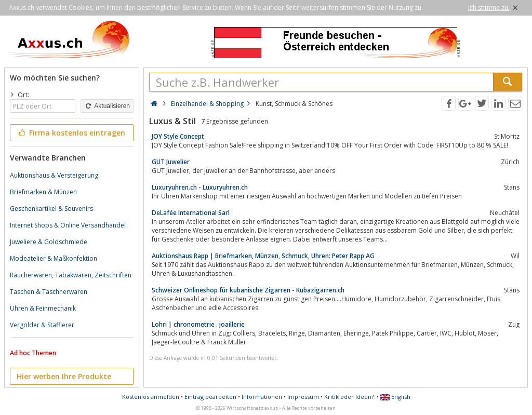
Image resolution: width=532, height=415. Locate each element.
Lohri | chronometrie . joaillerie (198, 324)
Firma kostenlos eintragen (71, 133)
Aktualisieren (107, 106)
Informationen (262, 397)
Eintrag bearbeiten (210, 397)
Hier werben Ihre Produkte (64, 376)
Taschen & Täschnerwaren (49, 292)
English (395, 397)
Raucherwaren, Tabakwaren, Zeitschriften (71, 275)
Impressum (303, 397)
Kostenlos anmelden (151, 397)
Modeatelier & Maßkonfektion (54, 258)
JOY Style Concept (178, 136)
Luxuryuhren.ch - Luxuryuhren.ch (200, 187)
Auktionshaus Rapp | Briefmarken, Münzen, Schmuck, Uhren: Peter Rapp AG (263, 256)
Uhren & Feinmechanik (43, 308)
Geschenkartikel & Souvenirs (51, 209)
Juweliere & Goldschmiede (49, 242)
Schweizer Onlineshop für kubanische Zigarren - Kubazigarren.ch (248, 290)
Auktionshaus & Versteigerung (54, 175)
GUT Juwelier (171, 162)
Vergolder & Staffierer (42, 325)
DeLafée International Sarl (191, 213)
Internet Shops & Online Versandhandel (68, 225)
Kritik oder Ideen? (349, 397)
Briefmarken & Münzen (43, 192)
